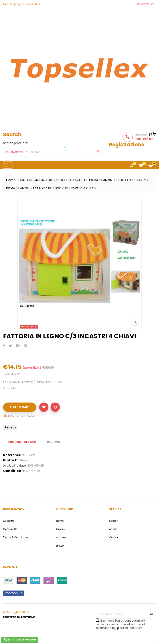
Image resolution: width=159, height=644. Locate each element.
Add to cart (20, 407)
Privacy (61, 529)
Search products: (15, 143)
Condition (12, 471)
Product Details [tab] (22, 442)
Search (114, 521)
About (113, 529)
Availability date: (15, 466)
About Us (9, 521)
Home (60, 521)
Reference (12, 455)
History (60, 546)
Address (61, 537)
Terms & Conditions (16, 537)
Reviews (54, 442)
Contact (114, 537)
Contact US (10, 529)
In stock (10, 460)
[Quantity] (31, 388)
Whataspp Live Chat (20, 640)
